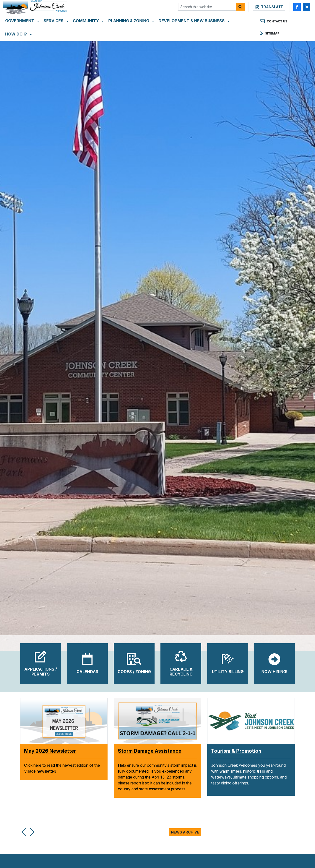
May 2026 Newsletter (144, 751)
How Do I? (16, 48)
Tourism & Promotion (236, 751)
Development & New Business (192, 35)
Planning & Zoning (129, 35)
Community (86, 35)
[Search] (240, 14)
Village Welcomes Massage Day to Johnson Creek (62, 754)
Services (54, 35)
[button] (24, 829)
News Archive (185, 832)
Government (20, 35)
